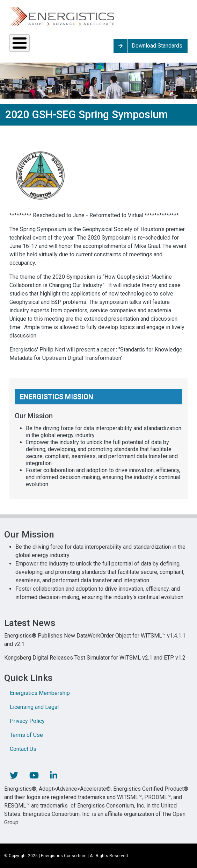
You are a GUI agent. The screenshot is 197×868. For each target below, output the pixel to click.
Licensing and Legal (34, 707)
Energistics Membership (40, 693)
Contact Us (23, 749)
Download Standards (157, 46)
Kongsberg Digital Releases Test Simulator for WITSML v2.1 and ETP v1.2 (95, 658)
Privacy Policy (27, 721)
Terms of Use (26, 735)
